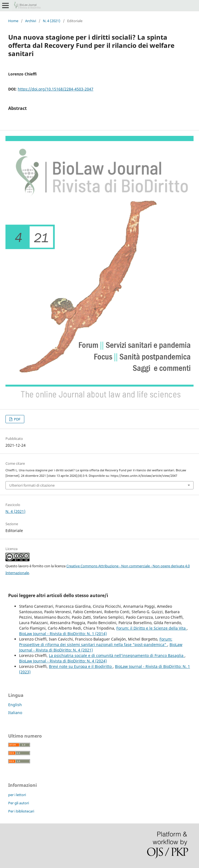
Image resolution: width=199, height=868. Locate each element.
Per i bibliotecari (21, 811)
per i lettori (17, 795)
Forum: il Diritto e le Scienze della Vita (152, 628)
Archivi (31, 21)
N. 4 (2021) (52, 21)
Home (13, 21)
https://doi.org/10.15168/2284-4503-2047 (56, 89)
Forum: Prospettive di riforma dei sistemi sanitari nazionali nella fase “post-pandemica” (96, 642)
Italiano (15, 713)
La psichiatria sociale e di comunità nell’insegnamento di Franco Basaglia (117, 655)
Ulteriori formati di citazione (32, 485)
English (15, 705)
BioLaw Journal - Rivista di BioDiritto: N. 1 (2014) (63, 634)
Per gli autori (19, 803)
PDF (17, 419)
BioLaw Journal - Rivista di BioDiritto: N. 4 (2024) (63, 661)
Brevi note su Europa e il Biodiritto (81, 666)
